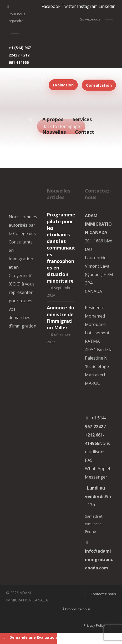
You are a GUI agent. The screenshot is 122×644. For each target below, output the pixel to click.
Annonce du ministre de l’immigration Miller (60, 318)
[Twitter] (69, 6)
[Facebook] (51, 6)
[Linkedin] (107, 6)
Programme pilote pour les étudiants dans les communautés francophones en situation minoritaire (61, 248)
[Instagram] (87, 6)
